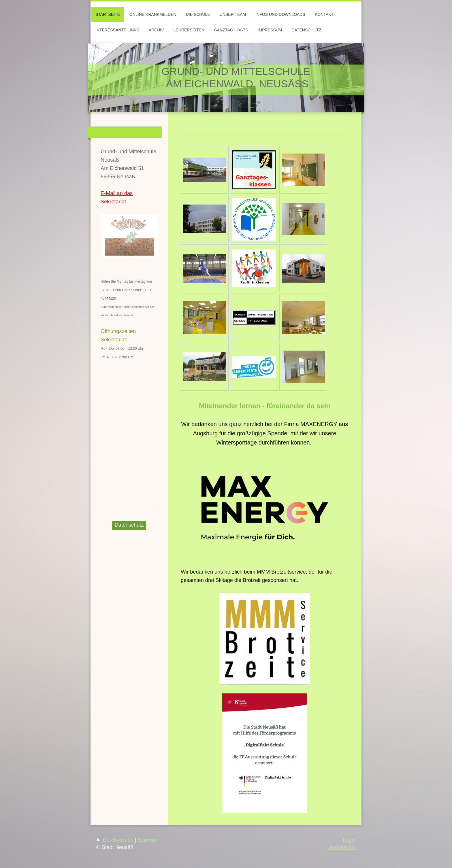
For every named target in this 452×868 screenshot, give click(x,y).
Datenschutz (129, 525)
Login (349, 840)
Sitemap (147, 840)
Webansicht (342, 847)
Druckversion (116, 840)
